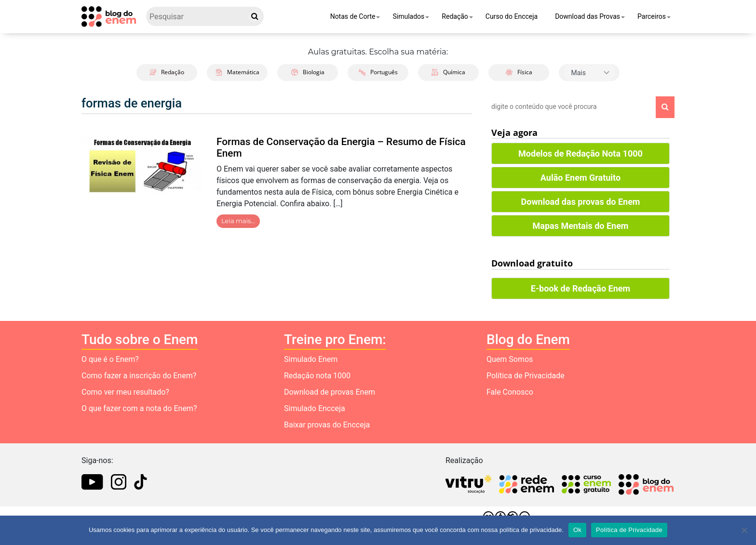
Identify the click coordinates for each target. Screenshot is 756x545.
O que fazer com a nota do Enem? (139, 408)
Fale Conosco (510, 392)
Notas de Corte (353, 16)
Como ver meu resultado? (125, 392)
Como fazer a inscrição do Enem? (139, 376)
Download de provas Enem (330, 392)
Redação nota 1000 (317, 376)
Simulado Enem (311, 359)
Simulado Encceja (315, 408)
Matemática (237, 72)
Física (519, 72)
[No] (744, 530)
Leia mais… (238, 221)
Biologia (308, 72)
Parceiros (652, 16)
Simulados (408, 16)
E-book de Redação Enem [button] (580, 288)
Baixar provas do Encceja (327, 425)
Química (448, 72)
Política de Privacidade (526, 376)
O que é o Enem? (110, 359)
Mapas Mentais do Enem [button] (581, 226)
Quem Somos (510, 359)
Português (378, 72)
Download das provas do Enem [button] (581, 202)
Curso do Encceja (512, 16)
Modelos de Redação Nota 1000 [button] (580, 153)
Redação (455, 16)
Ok (577, 530)
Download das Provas (587, 16)
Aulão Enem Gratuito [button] (580, 178)
